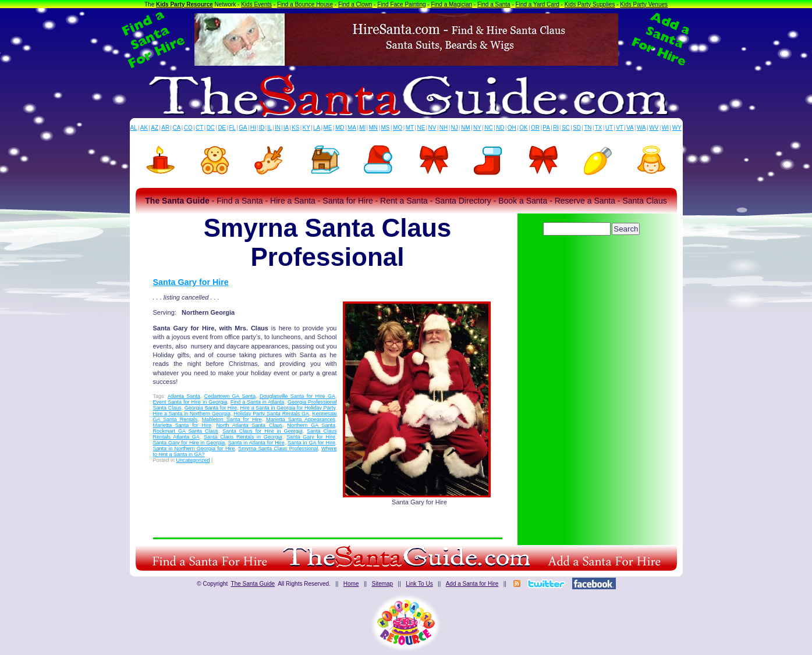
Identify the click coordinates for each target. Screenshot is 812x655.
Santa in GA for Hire (311, 443)
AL (133, 128)
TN (588, 128)
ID (261, 128)
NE (421, 128)
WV (654, 128)
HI (253, 128)
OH (512, 128)
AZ (155, 128)
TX (599, 128)
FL (232, 128)
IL (270, 128)
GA (243, 128)
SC (566, 128)
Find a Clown (355, 4)
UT (609, 128)
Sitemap (382, 584)
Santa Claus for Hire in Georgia (262, 431)
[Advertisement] (593, 270)
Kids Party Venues (644, 4)
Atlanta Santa (184, 396)
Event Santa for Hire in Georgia (190, 402)
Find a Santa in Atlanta (258, 402)
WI (665, 128)
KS (295, 128)
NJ (454, 128)
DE (222, 128)
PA (546, 128)
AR (165, 128)
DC (211, 128)
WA (641, 128)
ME (328, 128)
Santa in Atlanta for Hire (256, 443)
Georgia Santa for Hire (211, 408)
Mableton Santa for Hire (232, 419)
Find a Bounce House (305, 4)
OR (535, 128)
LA (317, 128)
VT (620, 128)
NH (444, 128)
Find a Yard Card (538, 4)
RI (556, 128)
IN (278, 128)
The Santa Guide (253, 584)
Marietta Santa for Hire (182, 425)
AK (144, 128)
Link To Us (419, 584)
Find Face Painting (401, 4)
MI (362, 128)
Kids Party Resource (185, 4)
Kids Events (256, 4)
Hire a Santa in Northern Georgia (192, 414)
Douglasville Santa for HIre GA (297, 396)
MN (374, 128)
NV (432, 128)
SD (577, 128)
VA (630, 128)
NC (488, 128)
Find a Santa (494, 4)
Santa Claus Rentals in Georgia (243, 437)
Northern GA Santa (311, 425)
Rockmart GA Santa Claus (186, 431)
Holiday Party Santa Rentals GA (271, 414)
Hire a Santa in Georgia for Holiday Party (288, 408)
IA (286, 128)
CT (199, 128)
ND (500, 128)
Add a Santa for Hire (472, 584)
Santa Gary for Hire (191, 282)
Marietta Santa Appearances (301, 419)
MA (352, 128)
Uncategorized (193, 460)
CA (176, 128)
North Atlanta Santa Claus (249, 425)
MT (410, 128)
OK (523, 128)
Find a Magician (451, 4)
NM (466, 128)
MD (340, 128)
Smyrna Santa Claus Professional (278, 448)
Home (351, 584)
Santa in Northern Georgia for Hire (194, 448)
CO (188, 128)
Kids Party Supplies (590, 4)
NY (477, 128)
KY (306, 128)
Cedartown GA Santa (230, 396)
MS (386, 128)
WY (677, 128)
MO (398, 128)
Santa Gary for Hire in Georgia (189, 443)
